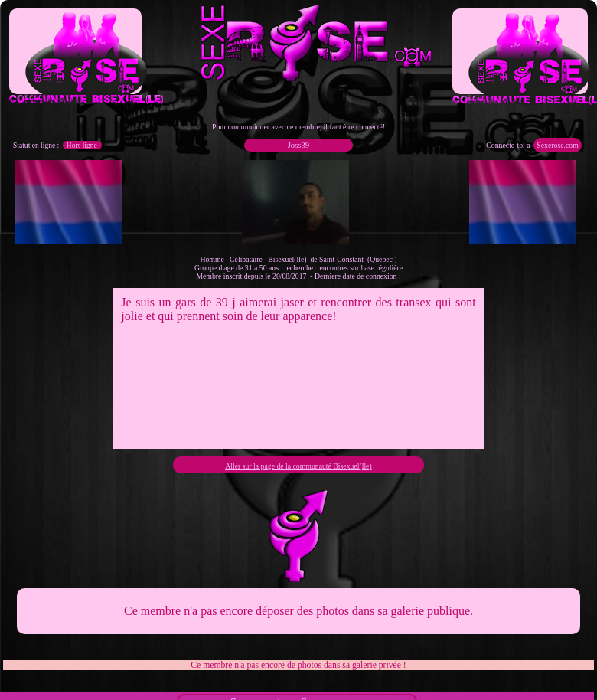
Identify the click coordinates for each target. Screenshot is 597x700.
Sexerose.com (557, 145)
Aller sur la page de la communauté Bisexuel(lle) (298, 466)
